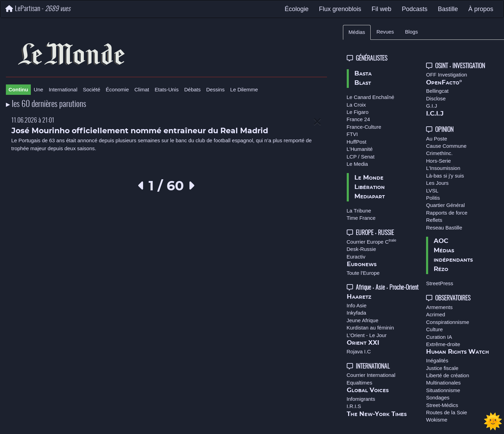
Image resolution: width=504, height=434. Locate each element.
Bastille (448, 9)
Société (91, 89)
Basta (363, 74)
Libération (370, 187)
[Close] (317, 122)
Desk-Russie (361, 249)
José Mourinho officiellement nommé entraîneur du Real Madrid (140, 131)
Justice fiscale (442, 368)
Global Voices (368, 390)
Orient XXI (363, 343)
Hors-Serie (439, 161)
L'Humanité (360, 149)
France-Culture (364, 127)
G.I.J (432, 106)
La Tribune (359, 211)
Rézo (441, 269)
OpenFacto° (444, 83)
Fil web (382, 9)
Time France (361, 218)
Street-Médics (442, 405)
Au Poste (437, 139)
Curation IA (439, 337)
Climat (142, 89)
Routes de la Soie (446, 412)
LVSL (432, 191)
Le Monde (369, 178)
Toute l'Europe (363, 273)
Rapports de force (447, 213)
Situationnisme (443, 390)
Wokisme (437, 420)
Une (38, 89)
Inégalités (437, 360)
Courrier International (371, 375)
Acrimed (436, 314)
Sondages (438, 397)
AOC (441, 241)
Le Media (357, 164)
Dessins (215, 89)
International (63, 89)
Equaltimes (360, 383)
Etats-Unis (167, 89)
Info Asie (357, 305)
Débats (193, 89)
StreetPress (440, 283)
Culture (434, 329)
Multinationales (443, 383)
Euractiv (356, 257)
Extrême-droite (443, 344)
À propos (481, 9)
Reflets (434, 220)
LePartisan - (38, 9)
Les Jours (437, 183)
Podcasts (415, 9)
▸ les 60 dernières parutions (46, 105)
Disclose (436, 98)
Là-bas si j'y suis (445, 176)
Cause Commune (446, 146)
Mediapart (370, 197)
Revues (385, 32)
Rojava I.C (359, 351)
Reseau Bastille (444, 228)
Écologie (297, 9)
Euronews (362, 264)
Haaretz (359, 297)
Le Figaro (358, 112)
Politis (433, 198)
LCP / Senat (361, 157)
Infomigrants (361, 399)
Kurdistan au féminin (370, 328)
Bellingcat (437, 91)
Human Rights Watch (458, 352)
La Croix (356, 105)
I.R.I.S (354, 406)
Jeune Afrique (363, 320)
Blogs (411, 32)
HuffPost (357, 142)
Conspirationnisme (448, 322)
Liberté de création (448, 375)
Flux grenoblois (340, 9)
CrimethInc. (439, 153)
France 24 (359, 119)
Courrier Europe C (372, 242)
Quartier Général (445, 205)
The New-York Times (377, 414)
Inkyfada (357, 313)
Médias (357, 32)
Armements (439, 307)
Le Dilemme (244, 89)
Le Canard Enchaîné (371, 97)
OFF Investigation (446, 75)
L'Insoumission (443, 168)
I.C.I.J (435, 114)
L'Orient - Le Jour (367, 335)
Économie (117, 89)
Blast (363, 83)
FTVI (352, 134)
